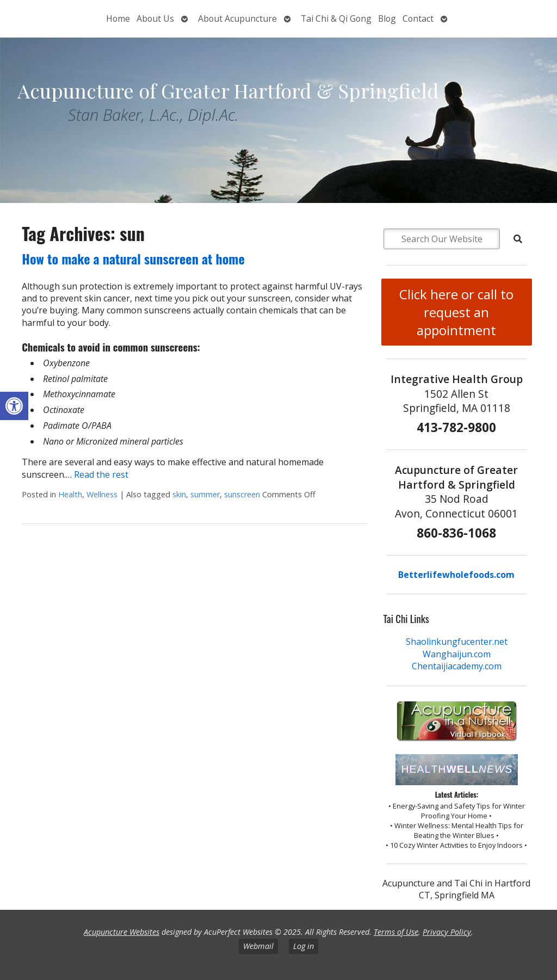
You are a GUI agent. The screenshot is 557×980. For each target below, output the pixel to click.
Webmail (258, 946)
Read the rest (101, 474)
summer (205, 494)
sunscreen (242, 494)
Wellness (102, 494)
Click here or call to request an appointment (456, 312)
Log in (304, 946)
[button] (14, 406)
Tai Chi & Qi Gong (336, 19)
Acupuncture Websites (122, 932)
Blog (387, 19)
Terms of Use (396, 932)
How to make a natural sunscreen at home (133, 258)
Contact (418, 19)
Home (118, 19)
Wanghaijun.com (457, 654)
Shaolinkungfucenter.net (457, 642)
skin (179, 494)
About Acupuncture (237, 19)
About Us (155, 19)
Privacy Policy (447, 932)
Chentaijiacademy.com (457, 666)
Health (70, 494)
